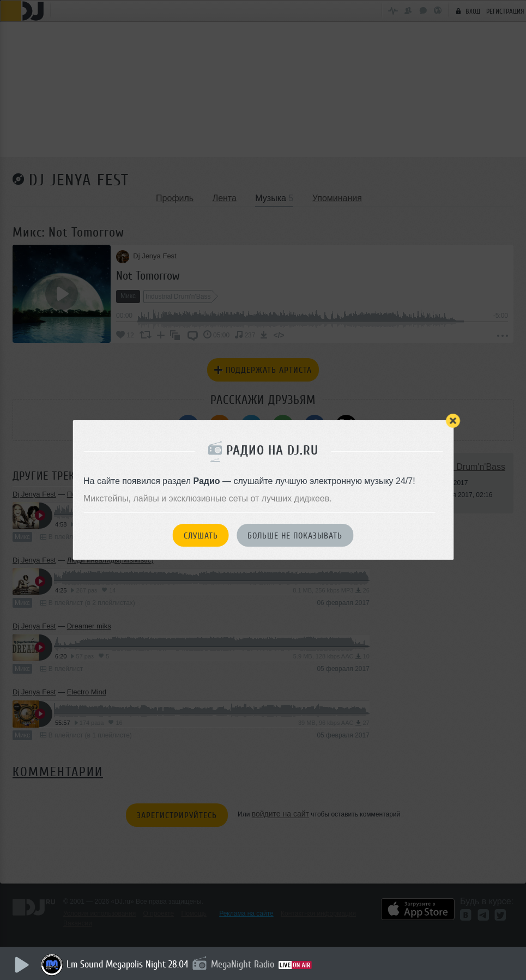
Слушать (201, 536)
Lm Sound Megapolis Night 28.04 (127, 964)
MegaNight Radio (243, 964)
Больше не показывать (295, 536)
